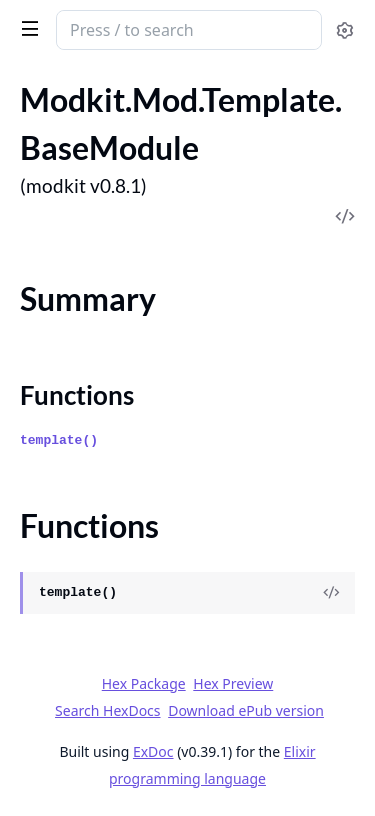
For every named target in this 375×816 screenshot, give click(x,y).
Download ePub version (246, 710)
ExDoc (153, 751)
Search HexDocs (107, 711)
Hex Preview (233, 683)
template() (59, 440)
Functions (77, 395)
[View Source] (331, 593)
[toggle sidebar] (26, 28)
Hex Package (144, 683)
